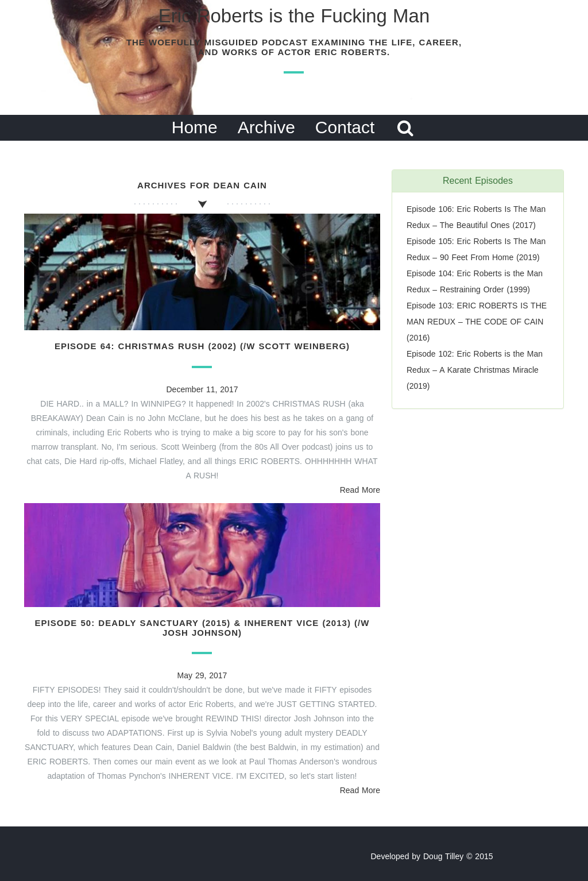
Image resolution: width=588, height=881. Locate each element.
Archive (266, 127)
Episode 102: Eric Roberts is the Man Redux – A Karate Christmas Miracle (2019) (475, 370)
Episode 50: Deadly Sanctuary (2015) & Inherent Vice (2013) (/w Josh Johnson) (202, 628)
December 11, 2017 (202, 389)
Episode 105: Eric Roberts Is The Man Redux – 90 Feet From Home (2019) (476, 249)
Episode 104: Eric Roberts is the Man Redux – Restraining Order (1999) (475, 281)
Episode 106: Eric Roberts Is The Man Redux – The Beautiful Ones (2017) (476, 217)
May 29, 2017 (202, 675)
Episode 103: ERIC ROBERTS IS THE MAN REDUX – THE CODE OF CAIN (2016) (477, 322)
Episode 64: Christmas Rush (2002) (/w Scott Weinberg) (202, 346)
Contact (345, 127)
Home (195, 127)
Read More (360, 490)
